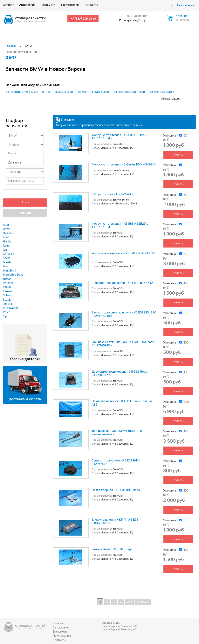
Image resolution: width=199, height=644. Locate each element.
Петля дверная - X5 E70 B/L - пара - (117, 490)
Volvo (7, 312)
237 (130, 602)
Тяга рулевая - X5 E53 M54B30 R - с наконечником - (117, 432)
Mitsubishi (9, 271)
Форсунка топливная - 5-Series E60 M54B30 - (124, 164)
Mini (6, 266)
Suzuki (7, 300)
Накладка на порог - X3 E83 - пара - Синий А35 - (122, 403)
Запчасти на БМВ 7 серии (130, 92)
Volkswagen (11, 308)
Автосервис (27, 5)
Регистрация (128, 20)
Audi (6, 225)
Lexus (7, 258)
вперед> (143, 602)
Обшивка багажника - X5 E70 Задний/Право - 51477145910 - (124, 344)
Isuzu (6, 246)
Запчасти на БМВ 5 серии (94, 92)
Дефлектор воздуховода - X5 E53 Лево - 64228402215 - (120, 373)
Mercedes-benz (13, 275)
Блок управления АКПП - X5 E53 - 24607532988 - (116, 521)
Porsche (8, 283)
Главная (11, 46)
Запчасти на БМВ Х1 (163, 92)
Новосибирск (185, 5)
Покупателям (70, 5)
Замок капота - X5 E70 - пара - (113, 549)
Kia (5, 250)
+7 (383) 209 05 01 (83, 19)
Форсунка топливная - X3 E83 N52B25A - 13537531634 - (121, 225)
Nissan (7, 279)
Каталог (8, 5)
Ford (6, 237)
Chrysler (8, 254)
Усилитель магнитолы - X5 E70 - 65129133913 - (124, 255)
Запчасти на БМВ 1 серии (22, 92)
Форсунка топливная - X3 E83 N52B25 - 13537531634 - (120, 137)
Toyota (7, 304)
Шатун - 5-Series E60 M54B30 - (114, 194)
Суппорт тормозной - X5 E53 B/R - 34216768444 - (116, 462)
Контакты (91, 5)
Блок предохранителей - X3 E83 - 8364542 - (123, 283)
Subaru (7, 295)
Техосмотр (48, 5)
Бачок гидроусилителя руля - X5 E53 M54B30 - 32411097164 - (124, 314)
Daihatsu (8, 233)
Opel (6, 316)
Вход (143, 20)
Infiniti (7, 287)
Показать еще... (171, 99)
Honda (7, 241)
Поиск (25, 202)
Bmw (6, 229)
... (121, 602)
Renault (8, 291)
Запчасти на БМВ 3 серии (58, 92)
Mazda (7, 262)
